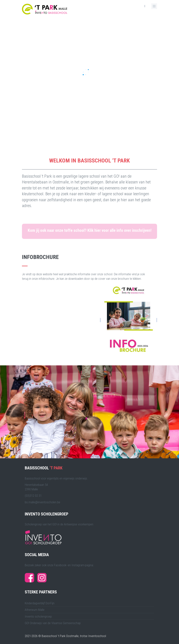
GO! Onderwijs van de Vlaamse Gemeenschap (53, 623)
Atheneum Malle (35, 610)
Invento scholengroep (38, 616)
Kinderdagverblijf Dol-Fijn (40, 603)
